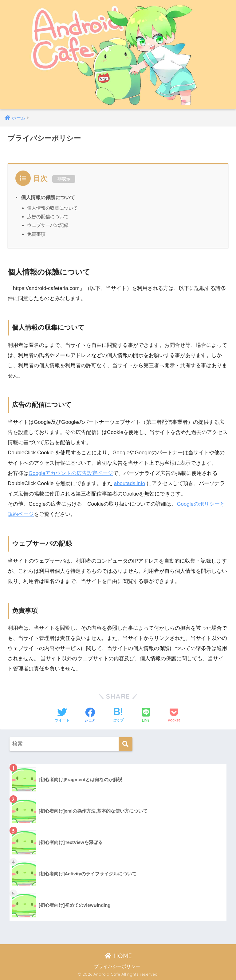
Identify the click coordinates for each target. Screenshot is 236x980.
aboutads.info (130, 483)
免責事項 (36, 234)
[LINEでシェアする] (146, 715)
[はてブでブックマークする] (118, 715)
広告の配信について (48, 217)
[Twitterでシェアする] (62, 715)
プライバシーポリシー (117, 966)
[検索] (126, 743)
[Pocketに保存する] (174, 715)
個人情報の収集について (52, 208)
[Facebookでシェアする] (90, 715)
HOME (118, 956)
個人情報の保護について (48, 197)
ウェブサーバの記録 (48, 225)
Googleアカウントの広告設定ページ (71, 473)
